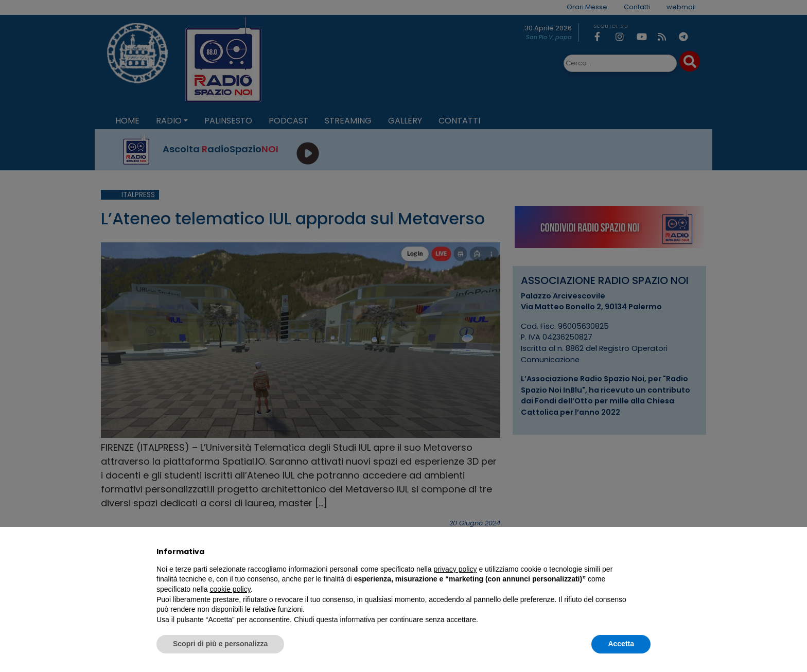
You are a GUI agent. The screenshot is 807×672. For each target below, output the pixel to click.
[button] (645, 552)
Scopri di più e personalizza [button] (220, 644)
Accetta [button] (621, 644)
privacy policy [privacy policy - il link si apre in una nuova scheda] (455, 569)
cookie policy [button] (230, 589)
